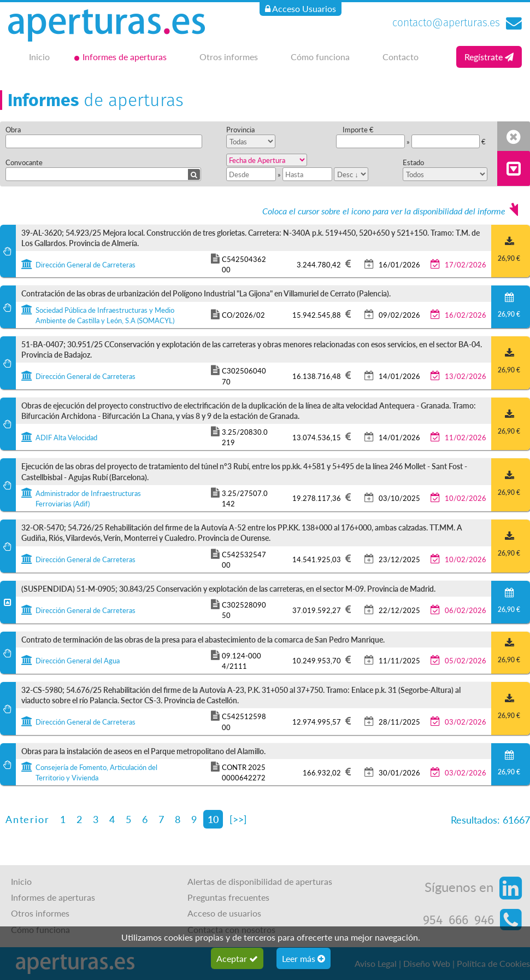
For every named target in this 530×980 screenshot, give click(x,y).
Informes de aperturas (125, 57)
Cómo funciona (320, 57)
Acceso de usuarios (224, 913)
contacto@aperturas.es (446, 23)
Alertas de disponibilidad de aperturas (260, 881)
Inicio (39, 57)
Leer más (304, 958)
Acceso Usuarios (301, 8)
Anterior (27, 819)
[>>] (238, 819)
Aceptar (237, 958)
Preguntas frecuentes (228, 897)
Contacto (401, 57)
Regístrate (489, 57)
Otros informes (229, 57)
